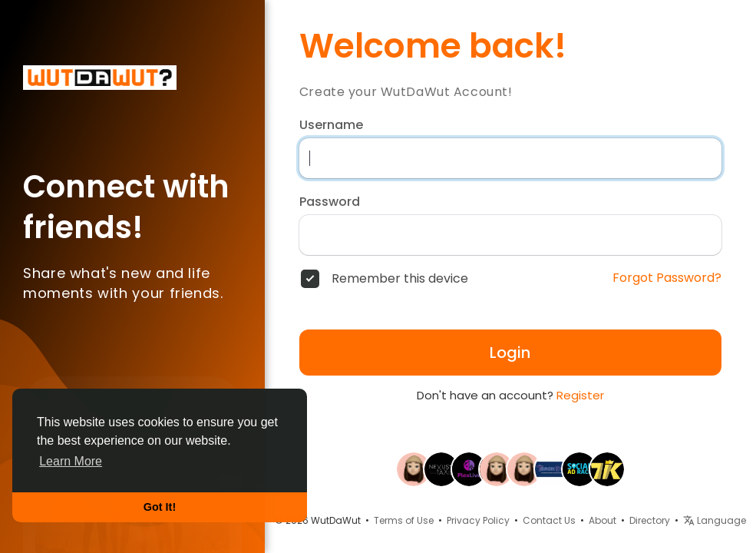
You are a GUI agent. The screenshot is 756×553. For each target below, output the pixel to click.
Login (510, 353)
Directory (650, 520)
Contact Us (549, 520)
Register (580, 395)
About (602, 520)
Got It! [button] (160, 507)
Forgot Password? (667, 278)
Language (715, 520)
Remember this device (400, 279)
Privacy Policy (478, 520)
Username (331, 125)
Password (330, 202)
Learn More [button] (71, 461)
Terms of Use (404, 520)
